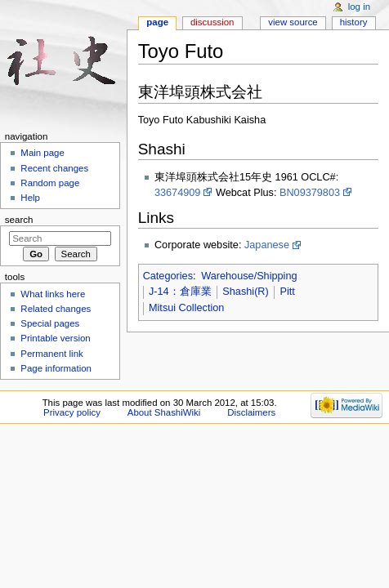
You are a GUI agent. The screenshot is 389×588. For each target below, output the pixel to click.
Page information (56, 368)
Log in (359, 7)
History (354, 22)
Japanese (267, 245)
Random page (50, 183)
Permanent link (51, 354)
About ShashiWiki (164, 412)
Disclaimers (251, 412)
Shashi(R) (245, 292)
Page (157, 22)
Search (19, 220)
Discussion (212, 22)
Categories (168, 276)
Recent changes (54, 168)
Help (30, 198)
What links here (53, 294)
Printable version (55, 338)
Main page (42, 153)
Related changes (56, 309)
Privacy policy (72, 412)
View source (293, 22)
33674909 (177, 193)
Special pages (50, 323)
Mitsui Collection (186, 308)
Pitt (287, 292)
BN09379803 (310, 193)
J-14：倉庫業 (180, 292)
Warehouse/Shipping (249, 276)
